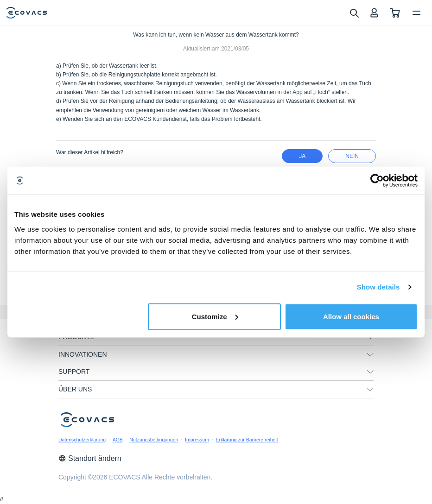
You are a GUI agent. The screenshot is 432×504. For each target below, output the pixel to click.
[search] (354, 13)
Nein (352, 156)
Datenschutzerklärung (82, 440)
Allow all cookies (351, 316)
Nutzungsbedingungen (154, 440)
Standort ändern (90, 458)
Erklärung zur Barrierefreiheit (247, 440)
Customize (215, 316)
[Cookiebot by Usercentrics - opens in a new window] (377, 181)
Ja (302, 156)
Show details (378, 287)
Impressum (197, 440)
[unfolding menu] (370, 355)
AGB (118, 440)
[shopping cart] (395, 13)
